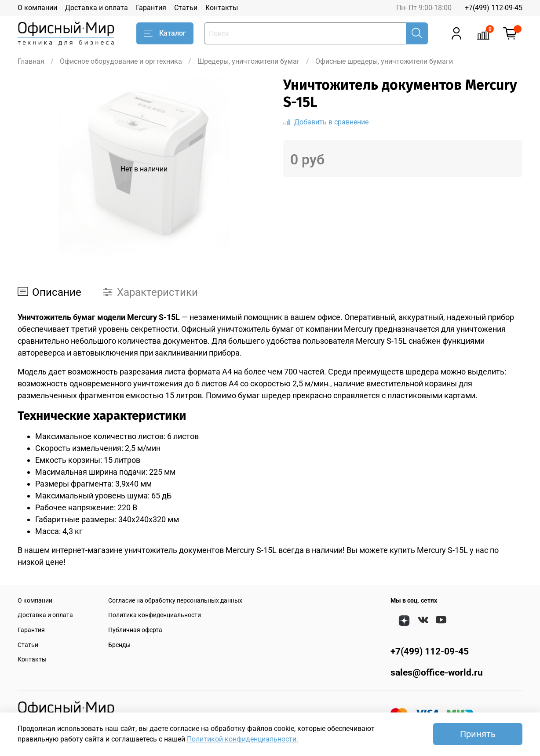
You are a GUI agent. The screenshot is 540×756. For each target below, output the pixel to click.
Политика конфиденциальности (155, 615)
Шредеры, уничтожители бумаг (249, 61)
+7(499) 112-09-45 (494, 8)
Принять (478, 734)
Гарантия (151, 8)
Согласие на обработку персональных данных (175, 601)
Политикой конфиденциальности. (243, 739)
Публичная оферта (135, 630)
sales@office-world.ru (437, 672)
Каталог (165, 33)
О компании (37, 8)
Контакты (222, 8)
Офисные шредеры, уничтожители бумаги (384, 61)
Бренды (119, 645)
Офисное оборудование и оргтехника (121, 61)
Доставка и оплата (97, 8)
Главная (31, 61)
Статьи (186, 8)
